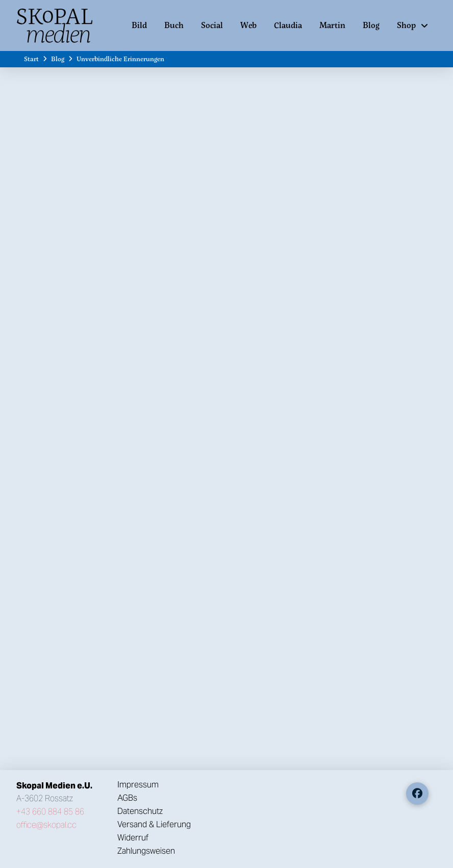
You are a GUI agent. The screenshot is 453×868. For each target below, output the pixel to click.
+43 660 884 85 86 (50, 812)
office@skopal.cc (46, 825)
